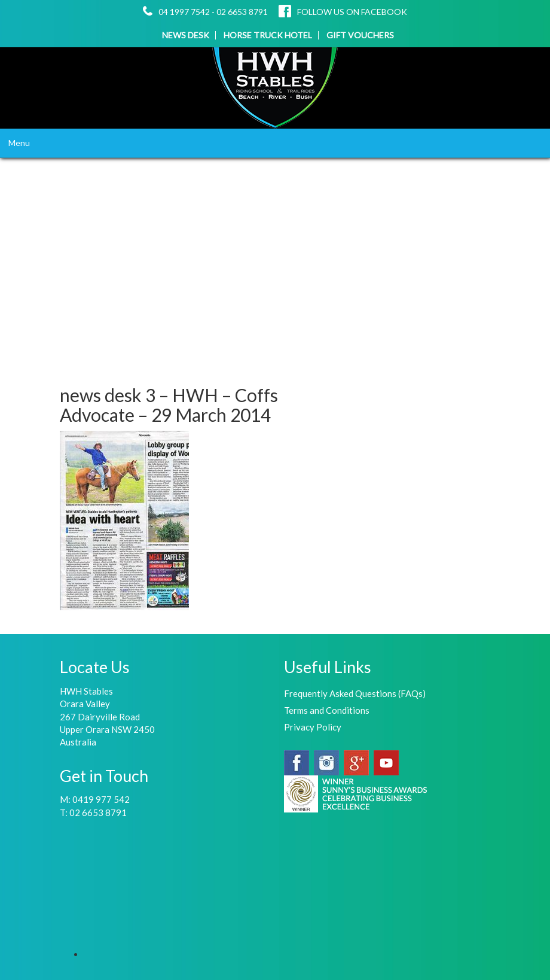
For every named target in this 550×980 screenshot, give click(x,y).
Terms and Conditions (327, 710)
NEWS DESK (186, 35)
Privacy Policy (313, 727)
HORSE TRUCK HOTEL (268, 35)
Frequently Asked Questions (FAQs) (355, 693)
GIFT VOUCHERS (360, 35)
